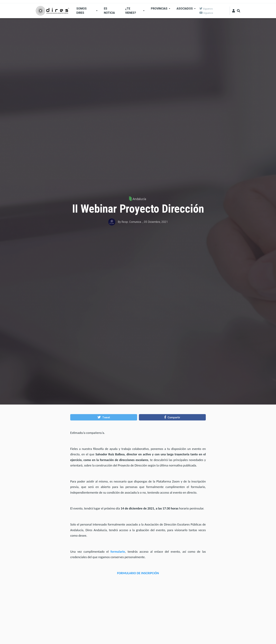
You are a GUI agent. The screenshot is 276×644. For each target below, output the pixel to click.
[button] (104, 417)
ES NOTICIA (109, 11)
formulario (118, 552)
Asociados (185, 9)
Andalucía (139, 199)
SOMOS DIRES (81, 11)
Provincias (159, 9)
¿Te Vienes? (131, 11)
